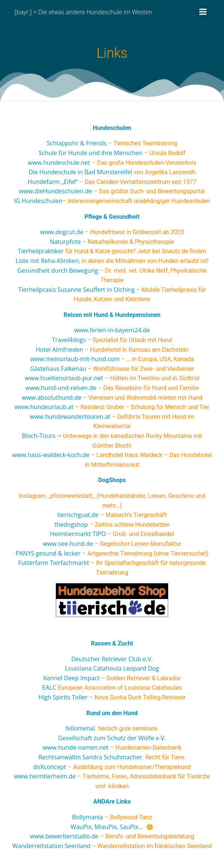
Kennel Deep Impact (71, 678)
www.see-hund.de (68, 544)
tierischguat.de (78, 515)
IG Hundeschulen (38, 201)
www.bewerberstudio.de (64, 836)
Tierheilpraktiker (41, 251)
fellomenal (80, 728)
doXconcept (49, 767)
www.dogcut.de (62, 232)
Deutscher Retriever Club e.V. (112, 659)
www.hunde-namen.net (76, 747)
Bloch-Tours (39, 436)
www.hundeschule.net (59, 163)
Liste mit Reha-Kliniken (47, 261)
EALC (49, 687)
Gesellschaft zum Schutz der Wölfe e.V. (112, 738)
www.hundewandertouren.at (70, 417)
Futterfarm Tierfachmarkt (53, 563)
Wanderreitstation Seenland (52, 846)
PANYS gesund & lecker (48, 553)
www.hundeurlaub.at (44, 407)
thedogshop (71, 524)
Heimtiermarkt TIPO (78, 534)
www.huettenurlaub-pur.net (64, 378)
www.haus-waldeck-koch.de (51, 455)
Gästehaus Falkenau (58, 369)
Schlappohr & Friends (77, 143)
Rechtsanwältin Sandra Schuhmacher (90, 757)
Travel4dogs (69, 340)
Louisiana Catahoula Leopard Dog (112, 668)
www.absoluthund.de (52, 397)
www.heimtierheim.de (45, 776)
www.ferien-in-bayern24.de (112, 330)
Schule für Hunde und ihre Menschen (91, 153)
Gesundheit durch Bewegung (58, 270)
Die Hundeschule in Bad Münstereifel (80, 172)
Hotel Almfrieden (59, 350)
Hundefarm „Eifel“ (53, 182)
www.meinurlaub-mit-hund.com (75, 359)
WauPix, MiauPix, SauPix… (107, 827)
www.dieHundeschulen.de (56, 191)
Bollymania (87, 817)
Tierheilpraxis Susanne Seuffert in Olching (77, 290)
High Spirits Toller (63, 697)
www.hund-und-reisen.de (61, 388)
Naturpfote (65, 242)
